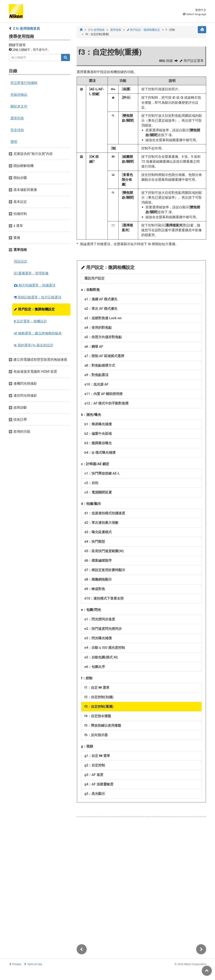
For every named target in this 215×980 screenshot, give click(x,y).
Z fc (96, 30)
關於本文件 (19, 106)
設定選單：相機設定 (30, 321)
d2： (101, 523)
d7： (105, 570)
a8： (100, 366)
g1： (97, 756)
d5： (104, 551)
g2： (95, 765)
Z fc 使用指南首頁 (26, 29)
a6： (94, 347)
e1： (100, 619)
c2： (91, 483)
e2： (103, 629)
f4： (98, 716)
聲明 (14, 142)
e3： (98, 638)
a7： (104, 356)
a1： (101, 299)
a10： (96, 385)
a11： (104, 394)
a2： (101, 309)
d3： (98, 532)
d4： (95, 542)
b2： (98, 434)
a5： (103, 337)
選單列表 (17, 118)
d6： (98, 561)
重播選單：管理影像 (31, 273)
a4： (98, 328)
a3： (103, 318)
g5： (95, 794)
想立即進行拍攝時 (24, 83)
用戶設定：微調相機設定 (34, 309)
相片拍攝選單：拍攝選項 (35, 285)
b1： (98, 424)
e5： (101, 658)
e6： (95, 667)
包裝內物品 (19, 95)
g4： (99, 784)
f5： (103, 726)
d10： (104, 599)
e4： (105, 648)
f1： (97, 688)
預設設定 (21, 261)
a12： (106, 404)
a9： (96, 375)
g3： (94, 775)
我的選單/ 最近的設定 (34, 345)
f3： (99, 707)
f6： (96, 735)
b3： (98, 443)
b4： (100, 453)
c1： (102, 474)
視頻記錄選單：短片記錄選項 (38, 297)
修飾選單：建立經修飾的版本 (38, 333)
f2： (99, 697)
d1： (105, 513)
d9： (95, 589)
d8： (98, 580)
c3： (98, 493)
